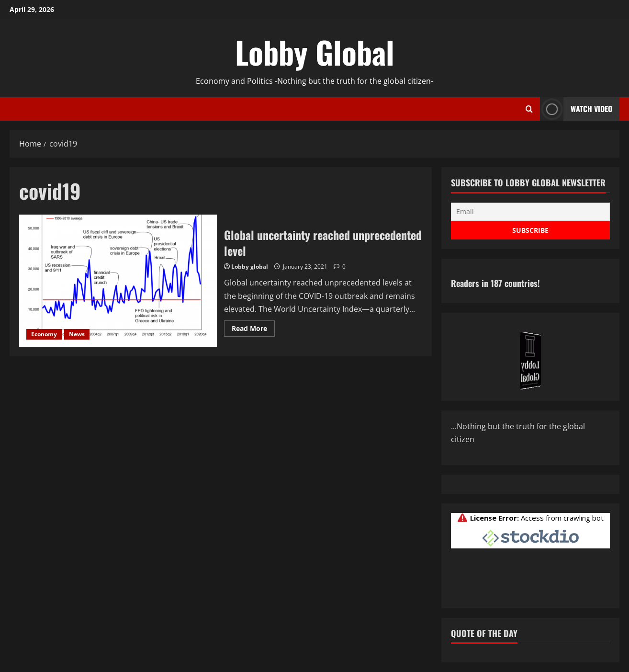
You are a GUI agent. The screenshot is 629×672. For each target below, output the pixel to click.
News (77, 334)
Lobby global (250, 267)
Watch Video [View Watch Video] (576, 109)
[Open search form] (529, 109)
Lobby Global (315, 52)
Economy (44, 334)
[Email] (530, 212)
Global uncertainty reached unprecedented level (118, 281)
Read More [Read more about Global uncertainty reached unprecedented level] (253, 330)
